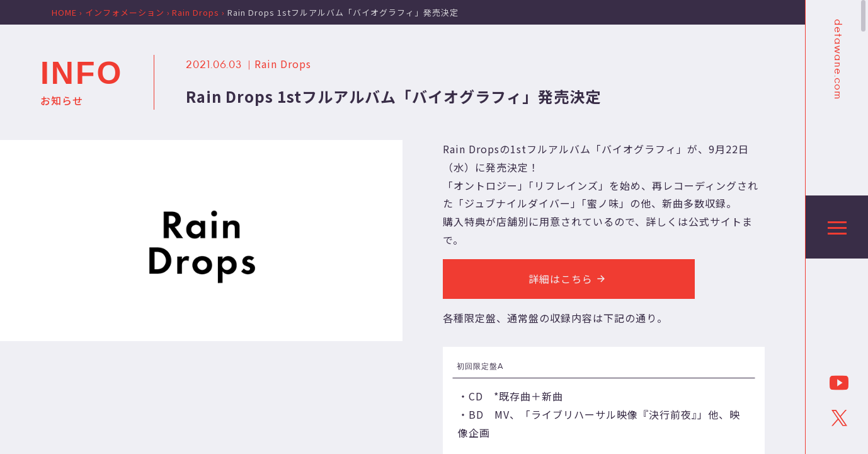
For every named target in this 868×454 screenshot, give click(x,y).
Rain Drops (283, 64)
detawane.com (837, 59)
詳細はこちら (569, 279)
